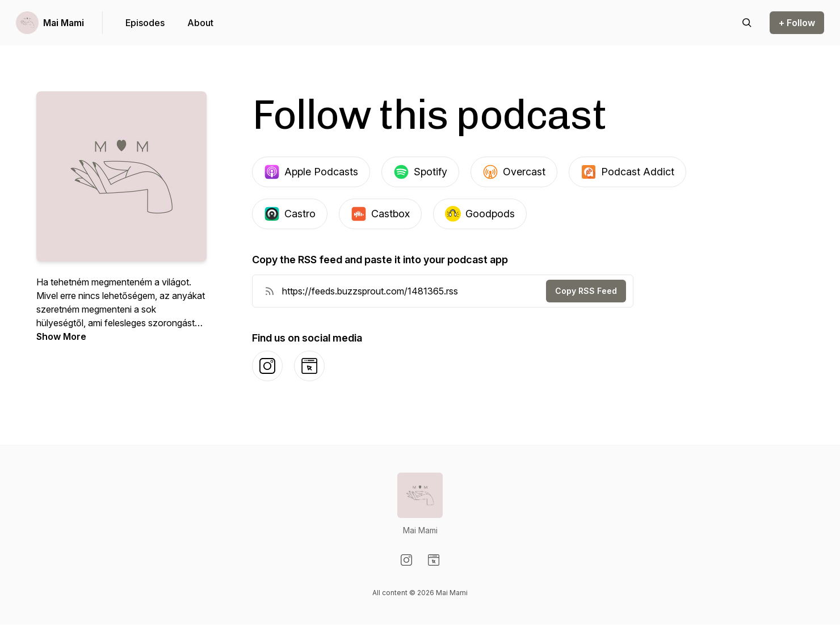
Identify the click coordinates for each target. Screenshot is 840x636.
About (200, 23)
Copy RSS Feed (586, 291)
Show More (61, 336)
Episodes (145, 23)
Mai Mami (64, 23)
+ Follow (797, 23)
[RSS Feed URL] (270, 291)
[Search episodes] (747, 23)
